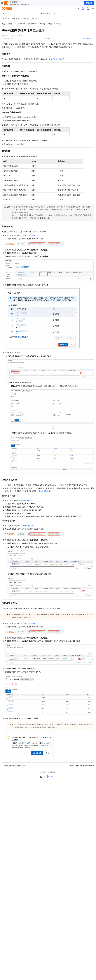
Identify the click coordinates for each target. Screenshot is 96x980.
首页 (3, 24)
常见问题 (35, 18)
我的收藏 (88, 39)
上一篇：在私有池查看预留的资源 (14, 766)
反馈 (51, 777)
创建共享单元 (59, 59)
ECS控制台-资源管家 (27, 235)
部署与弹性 (22, 24)
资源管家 (42, 24)
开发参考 (16, 18)
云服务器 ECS (11, 24)
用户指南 (6, 18)
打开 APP (89, 3)
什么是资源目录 (44, 491)
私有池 (50, 24)
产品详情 (47, 39)
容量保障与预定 (32, 24)
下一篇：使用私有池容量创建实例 (82, 766)
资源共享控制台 (25, 500)
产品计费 (25, 18)
